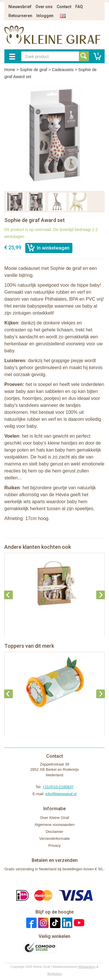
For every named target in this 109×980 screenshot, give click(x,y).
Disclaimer (54, 832)
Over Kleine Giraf (55, 818)
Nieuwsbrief (20, 7)
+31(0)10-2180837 (58, 787)
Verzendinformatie (54, 839)
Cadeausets (63, 70)
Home (10, 70)
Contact (64, 7)
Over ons (44, 7)
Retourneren (20, 16)
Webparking (87, 967)
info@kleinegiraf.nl (61, 794)
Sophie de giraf (33, 70)
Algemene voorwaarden (54, 825)
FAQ (79, 7)
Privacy (54, 845)
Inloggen (45, 16)
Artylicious (54, 974)
